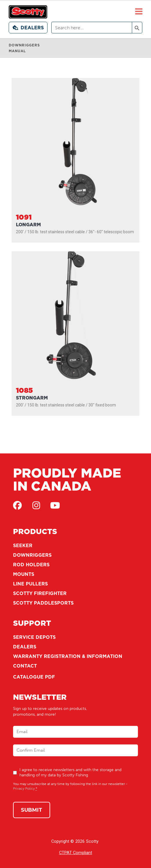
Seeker (23, 545)
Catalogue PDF (34, 677)
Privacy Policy (24, 789)
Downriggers (32, 555)
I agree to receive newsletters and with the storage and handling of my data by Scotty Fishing (70, 772)
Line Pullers (30, 584)
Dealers (28, 28)
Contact (25, 666)
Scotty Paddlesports (43, 603)
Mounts (24, 574)
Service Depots (34, 637)
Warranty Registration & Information (68, 656)
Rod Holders (31, 565)
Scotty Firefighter (40, 593)
